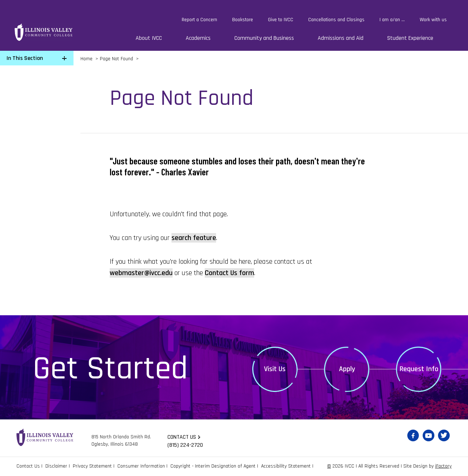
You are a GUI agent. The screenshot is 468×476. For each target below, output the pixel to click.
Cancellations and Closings (336, 20)
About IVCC (149, 38)
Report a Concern (199, 20)
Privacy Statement (92, 466)
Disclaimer (56, 466)
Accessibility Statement (286, 466)
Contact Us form (229, 273)
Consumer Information (141, 466)
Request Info (419, 369)
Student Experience (410, 38)
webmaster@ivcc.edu (141, 273)
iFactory (443, 466)
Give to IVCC (281, 20)
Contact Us (28, 466)
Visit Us (275, 369)
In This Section (25, 58)
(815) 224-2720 (185, 445)
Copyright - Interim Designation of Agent (213, 466)
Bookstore (243, 20)
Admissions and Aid (341, 38)
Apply (347, 369)
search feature (194, 238)
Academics (198, 38)
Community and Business (264, 38)
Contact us (182, 437)
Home (86, 59)
